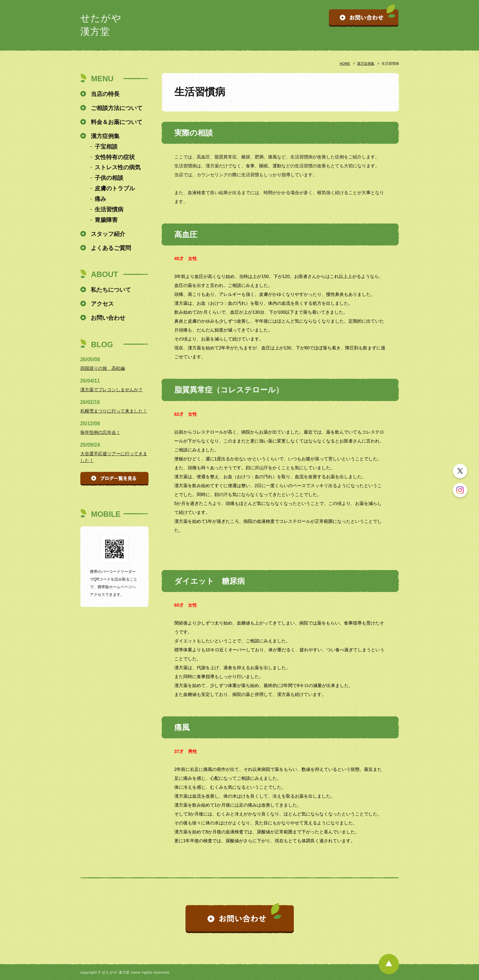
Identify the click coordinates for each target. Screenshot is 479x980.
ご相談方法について (117, 108)
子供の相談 (109, 178)
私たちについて (111, 290)
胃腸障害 (106, 220)
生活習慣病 (109, 209)
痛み (100, 199)
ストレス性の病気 (118, 167)
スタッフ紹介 (108, 234)
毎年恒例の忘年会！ (100, 432)
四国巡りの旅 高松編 (103, 368)
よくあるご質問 (111, 248)
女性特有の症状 (115, 157)
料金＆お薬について (117, 122)
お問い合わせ (108, 318)
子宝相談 (106, 147)
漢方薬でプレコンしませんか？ (112, 390)
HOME (345, 63)
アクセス (102, 304)
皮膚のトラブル (115, 188)
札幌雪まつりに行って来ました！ (114, 411)
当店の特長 (105, 94)
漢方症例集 (366, 63)
